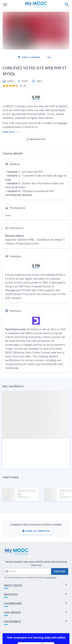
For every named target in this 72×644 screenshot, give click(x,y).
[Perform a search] (67, 5)
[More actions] (49, 57)
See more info (36, 107)
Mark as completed (36, 499)
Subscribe (60, 540)
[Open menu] (5, 5)
